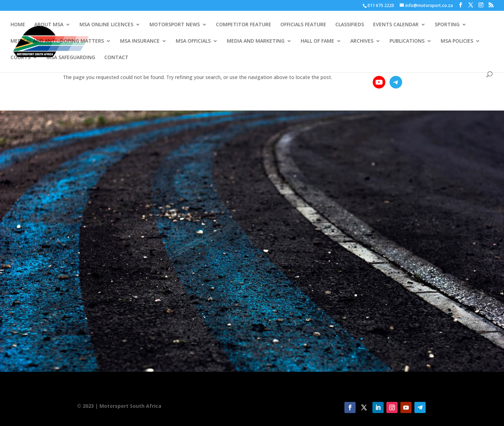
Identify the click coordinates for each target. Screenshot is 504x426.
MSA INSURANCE (140, 41)
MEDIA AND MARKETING (256, 41)
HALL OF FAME (317, 41)
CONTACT (116, 58)
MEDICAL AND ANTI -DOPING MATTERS (57, 41)
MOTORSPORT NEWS (175, 25)
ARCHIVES (362, 41)
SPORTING (447, 25)
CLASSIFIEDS (350, 25)
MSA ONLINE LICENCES (106, 25)
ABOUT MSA (49, 25)
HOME (18, 25)
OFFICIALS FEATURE (303, 25)
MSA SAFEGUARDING (71, 58)
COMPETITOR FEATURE (244, 25)
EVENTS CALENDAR (396, 25)
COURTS (20, 58)
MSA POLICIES (457, 41)
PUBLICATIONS (407, 41)
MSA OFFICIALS (193, 41)
